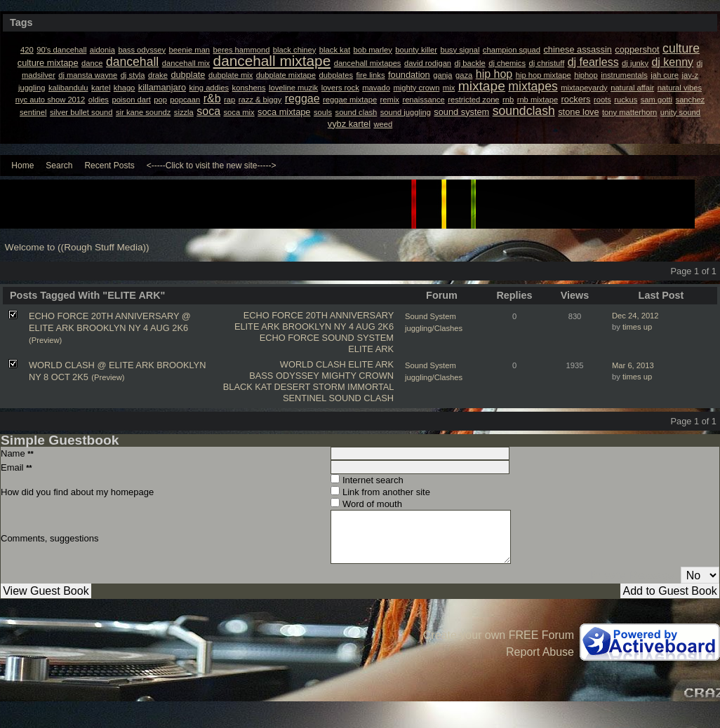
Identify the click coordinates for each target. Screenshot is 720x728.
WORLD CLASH (313, 364)
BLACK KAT (247, 387)
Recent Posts (109, 166)
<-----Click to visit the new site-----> (212, 166)
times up (637, 327)
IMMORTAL (371, 387)
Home (22, 166)
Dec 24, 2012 (635, 316)
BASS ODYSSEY (284, 376)
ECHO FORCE (289, 338)
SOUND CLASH (361, 398)
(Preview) (45, 340)
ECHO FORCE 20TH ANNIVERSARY (319, 315)
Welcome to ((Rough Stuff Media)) (77, 247)
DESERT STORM (310, 387)
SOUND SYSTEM (358, 338)
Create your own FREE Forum (499, 635)
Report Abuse (540, 652)
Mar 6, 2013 (633, 365)
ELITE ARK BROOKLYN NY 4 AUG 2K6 (314, 326)
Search (59, 166)
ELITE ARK (371, 349)
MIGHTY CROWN (358, 376)
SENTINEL (305, 398)
